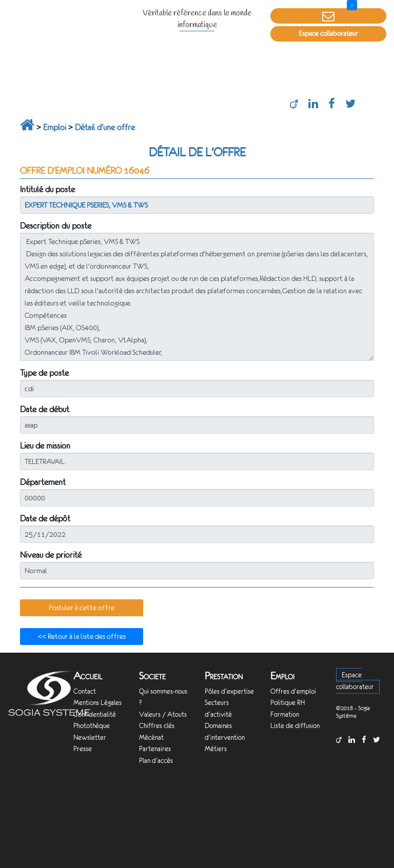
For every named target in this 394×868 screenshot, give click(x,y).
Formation (285, 714)
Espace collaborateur (328, 34)
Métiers (216, 749)
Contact (85, 691)
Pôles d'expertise (229, 691)
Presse (83, 749)
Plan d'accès (156, 761)
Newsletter (90, 738)
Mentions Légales (97, 703)
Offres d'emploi (293, 691)
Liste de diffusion (295, 726)
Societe (152, 676)
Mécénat (151, 738)
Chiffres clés (157, 726)
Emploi (55, 127)
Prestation (224, 676)
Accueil (88, 676)
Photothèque (92, 726)
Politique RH (288, 703)
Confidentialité (95, 714)
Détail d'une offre (105, 127)
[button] (82, 608)
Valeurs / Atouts (163, 714)
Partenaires (155, 749)
